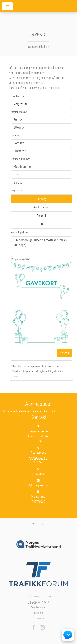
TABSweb (32, 602)
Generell (41, 216)
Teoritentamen (38, 607)
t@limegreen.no (38, 485)
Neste (64, 353)
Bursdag (41, 199)
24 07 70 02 (38, 474)
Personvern (38, 618)
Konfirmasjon (41, 207)
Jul (42, 224)
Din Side (38, 613)
